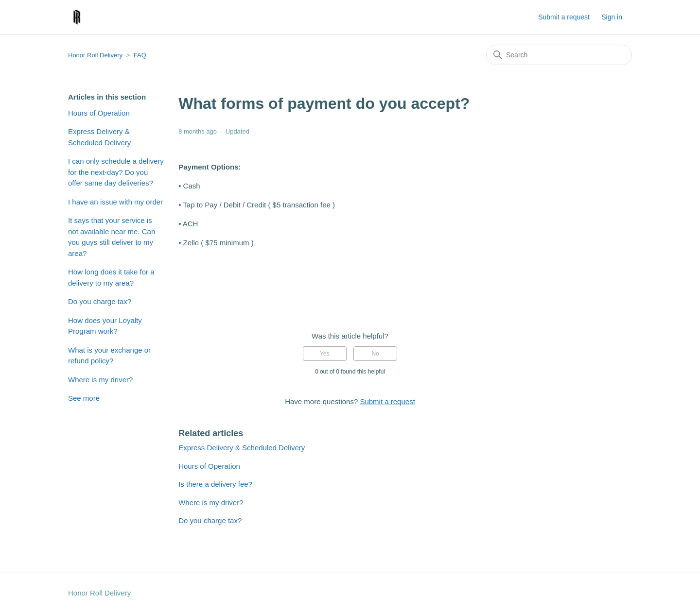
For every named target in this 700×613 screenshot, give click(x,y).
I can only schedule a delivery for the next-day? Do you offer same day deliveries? (116, 172)
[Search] (559, 55)
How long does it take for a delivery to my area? (111, 277)
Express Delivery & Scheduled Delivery (99, 137)
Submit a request (564, 17)
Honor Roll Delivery (95, 55)
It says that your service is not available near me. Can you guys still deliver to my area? (112, 237)
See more (84, 398)
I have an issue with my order (115, 202)
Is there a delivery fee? (215, 484)
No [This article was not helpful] (375, 354)
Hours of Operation (99, 113)
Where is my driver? (100, 380)
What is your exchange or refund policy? (109, 356)
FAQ (140, 55)
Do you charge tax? (100, 301)
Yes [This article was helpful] (325, 354)
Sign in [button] (612, 17)
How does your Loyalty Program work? (105, 326)
